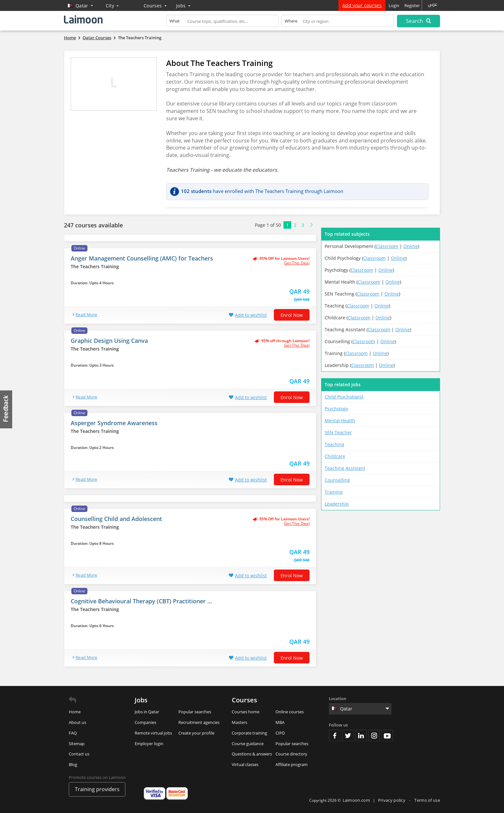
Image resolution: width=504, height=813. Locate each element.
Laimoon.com (356, 800)
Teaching (334, 444)
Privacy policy (392, 800)
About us (77, 722)
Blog (73, 764)
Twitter (348, 735)
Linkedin (361, 735)
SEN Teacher (338, 432)
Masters (239, 722)
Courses (155, 6)
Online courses (290, 712)
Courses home (246, 712)
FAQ (73, 733)
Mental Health (340, 420)
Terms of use (427, 800)
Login (394, 5)
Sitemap (77, 744)
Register (412, 5)
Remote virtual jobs (153, 733)
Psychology (336, 409)
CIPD (280, 733)
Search (419, 21)
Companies (145, 722)
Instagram (374, 735)
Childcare (335, 456)
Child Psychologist (344, 397)
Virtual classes (245, 764)
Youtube (387, 735)
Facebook (335, 735)
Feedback (6, 409)
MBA (280, 722)
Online (411, 246)
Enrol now (292, 315)
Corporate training (249, 733)
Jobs (183, 6)
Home (75, 712)
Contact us (79, 754)
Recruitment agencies (199, 722)
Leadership (337, 504)
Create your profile (196, 733)
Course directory (291, 754)
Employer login (149, 744)
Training (334, 492)
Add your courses (362, 5)
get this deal (297, 263)
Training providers (97, 789)
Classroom (387, 246)
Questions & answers (252, 754)
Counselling (337, 480)
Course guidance (248, 744)
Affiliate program (292, 764)
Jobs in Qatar (147, 712)
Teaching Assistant (345, 468)
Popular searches (195, 712)
